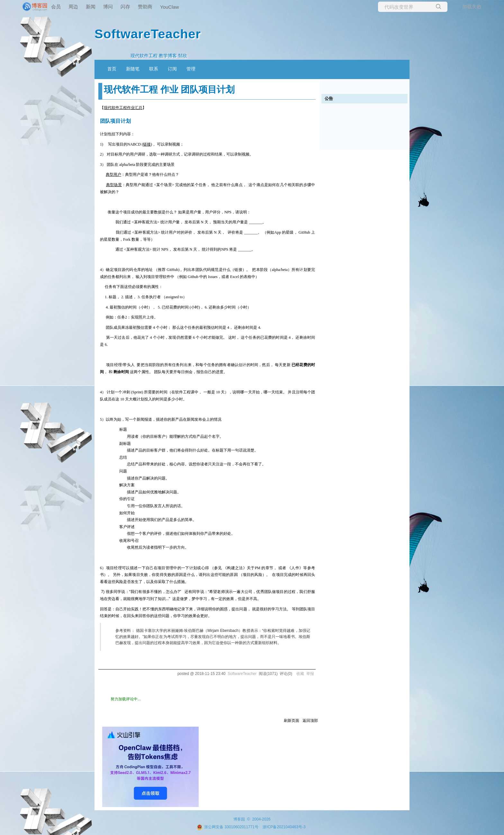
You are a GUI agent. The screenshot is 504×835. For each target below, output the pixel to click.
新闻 (91, 7)
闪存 (125, 7)
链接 (147, 144)
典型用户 (113, 175)
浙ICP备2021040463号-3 (284, 827)
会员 (56, 7)
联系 (154, 69)
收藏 (300, 674)
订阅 (172, 69)
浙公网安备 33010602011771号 (228, 827)
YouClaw (170, 7)
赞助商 (145, 7)
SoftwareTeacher (148, 34)
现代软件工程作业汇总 (123, 108)
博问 (108, 7)
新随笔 (133, 69)
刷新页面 (292, 721)
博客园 (239, 819)
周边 (73, 7)
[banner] (26, 7)
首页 (112, 69)
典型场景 (114, 185)
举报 (310, 674)
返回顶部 (310, 721)
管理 (191, 69)
